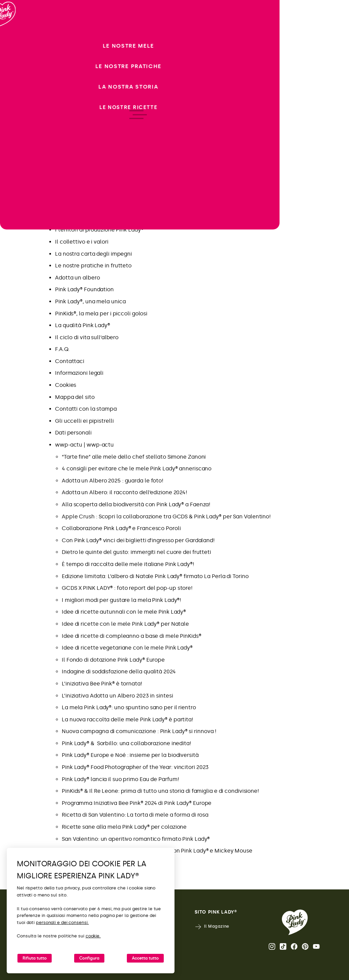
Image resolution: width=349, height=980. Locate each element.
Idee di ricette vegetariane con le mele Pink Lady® (127, 648)
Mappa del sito (75, 397)
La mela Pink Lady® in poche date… (101, 218)
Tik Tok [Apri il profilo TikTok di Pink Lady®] (283, 946)
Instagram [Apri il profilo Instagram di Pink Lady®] (272, 946)
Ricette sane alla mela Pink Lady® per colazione (124, 827)
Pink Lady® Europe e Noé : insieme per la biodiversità (130, 755)
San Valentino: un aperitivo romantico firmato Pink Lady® (136, 839)
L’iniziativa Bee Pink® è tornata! (102, 684)
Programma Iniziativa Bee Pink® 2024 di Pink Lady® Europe (137, 803)
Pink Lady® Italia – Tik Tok (88, 206)
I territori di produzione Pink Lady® (99, 230)
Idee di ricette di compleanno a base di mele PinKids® (132, 636)
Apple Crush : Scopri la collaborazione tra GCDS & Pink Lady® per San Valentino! (166, 517)
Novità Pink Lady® (78, 158)
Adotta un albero (77, 278)
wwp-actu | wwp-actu (84, 445)
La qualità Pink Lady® (83, 325)
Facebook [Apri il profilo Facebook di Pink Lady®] (294, 946)
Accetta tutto (145, 958)
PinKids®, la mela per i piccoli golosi (101, 314)
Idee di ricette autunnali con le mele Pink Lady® (124, 612)
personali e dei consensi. (62, 922)
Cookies (66, 385)
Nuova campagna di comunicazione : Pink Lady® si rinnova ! (140, 731)
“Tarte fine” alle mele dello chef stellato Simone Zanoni (134, 457)
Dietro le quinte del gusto (88, 134)
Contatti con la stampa (86, 409)
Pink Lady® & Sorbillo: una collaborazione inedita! (127, 743)
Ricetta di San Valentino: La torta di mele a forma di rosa (135, 815)
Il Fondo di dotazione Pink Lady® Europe (113, 660)
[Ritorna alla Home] (17, 33)
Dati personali (73, 433)
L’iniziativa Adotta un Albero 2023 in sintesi (117, 696)
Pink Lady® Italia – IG (82, 194)
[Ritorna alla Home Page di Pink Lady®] (295, 922)
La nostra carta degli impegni (93, 254)
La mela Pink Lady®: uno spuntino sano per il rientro (129, 707)
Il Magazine (212, 927)
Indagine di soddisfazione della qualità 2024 (119, 672)
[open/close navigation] (18, 490)
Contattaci (70, 361)
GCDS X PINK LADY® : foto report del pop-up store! (127, 588)
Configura (89, 958)
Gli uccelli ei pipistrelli (84, 421)
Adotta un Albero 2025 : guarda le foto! (113, 481)
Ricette (65, 146)
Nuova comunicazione (84, 122)
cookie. (93, 936)
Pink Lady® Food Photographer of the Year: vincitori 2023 (135, 767)
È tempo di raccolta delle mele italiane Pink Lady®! (128, 564)
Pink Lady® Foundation (84, 289)
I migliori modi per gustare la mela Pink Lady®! (121, 600)
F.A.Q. (62, 349)
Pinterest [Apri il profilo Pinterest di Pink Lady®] (305, 946)
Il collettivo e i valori (82, 242)
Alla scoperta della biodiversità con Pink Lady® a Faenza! (136, 504)
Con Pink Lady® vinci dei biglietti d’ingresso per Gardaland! (138, 540)
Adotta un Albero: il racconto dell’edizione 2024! (124, 492)
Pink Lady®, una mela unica (90, 301)
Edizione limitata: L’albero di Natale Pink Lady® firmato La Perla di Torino (155, 576)
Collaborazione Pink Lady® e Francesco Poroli (121, 528)
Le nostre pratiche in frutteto (93, 266)
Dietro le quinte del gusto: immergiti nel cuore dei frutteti (136, 552)
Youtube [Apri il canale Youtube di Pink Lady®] (316, 946)
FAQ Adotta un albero (83, 182)
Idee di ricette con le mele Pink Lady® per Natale (125, 624)
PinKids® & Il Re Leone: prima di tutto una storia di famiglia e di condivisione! (160, 791)
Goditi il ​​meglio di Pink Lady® (92, 170)
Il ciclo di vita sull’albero (87, 337)
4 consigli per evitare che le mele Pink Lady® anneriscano (137, 469)
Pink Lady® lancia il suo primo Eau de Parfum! (120, 779)
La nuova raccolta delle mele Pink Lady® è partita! (128, 719)
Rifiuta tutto (35, 958)
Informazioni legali (79, 373)
